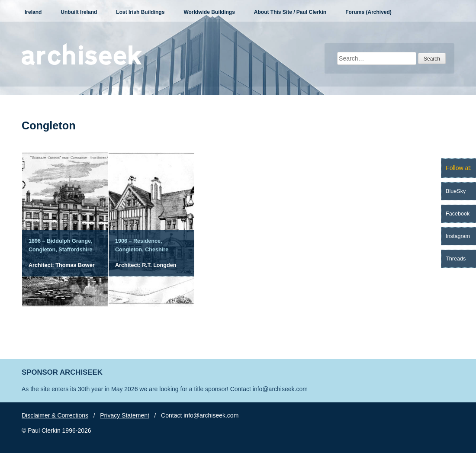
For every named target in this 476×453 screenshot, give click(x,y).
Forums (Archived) (368, 12)
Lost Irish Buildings (140, 12)
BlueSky (456, 191)
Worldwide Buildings (209, 12)
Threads (456, 259)
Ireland (33, 12)
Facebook (458, 214)
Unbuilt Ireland (79, 12)
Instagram (458, 236)
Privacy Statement (125, 415)
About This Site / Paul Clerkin (290, 12)
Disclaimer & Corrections (55, 415)
